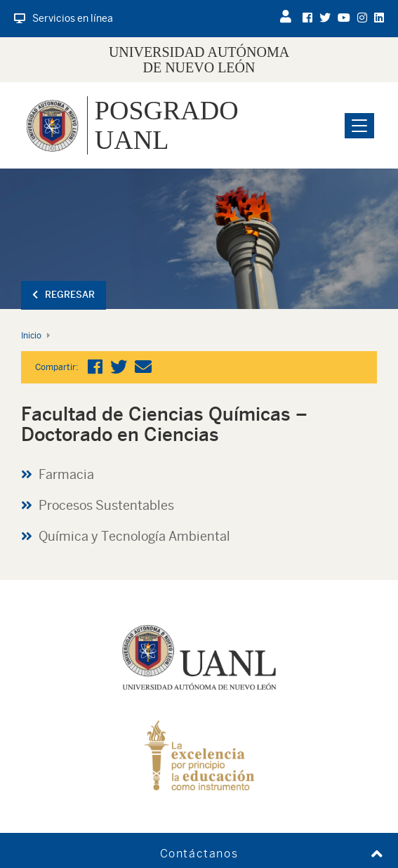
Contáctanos (199, 854)
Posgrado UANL (167, 125)
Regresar (64, 295)
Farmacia (66, 474)
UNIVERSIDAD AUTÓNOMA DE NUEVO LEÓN (199, 60)
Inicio (31, 336)
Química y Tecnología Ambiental (134, 536)
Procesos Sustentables (106, 505)
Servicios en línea (64, 18)
